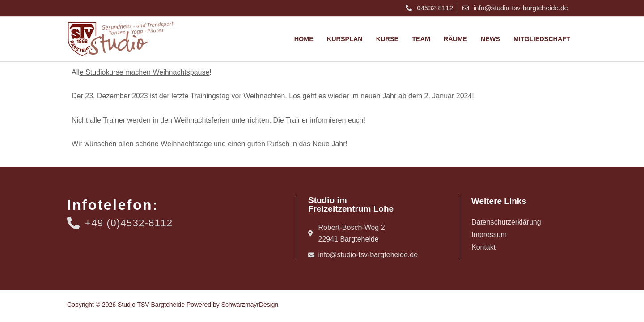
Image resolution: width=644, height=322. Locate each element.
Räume (455, 39)
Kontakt (483, 247)
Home (304, 39)
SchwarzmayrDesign (250, 305)
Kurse (387, 39)
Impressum (489, 235)
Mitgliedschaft (542, 39)
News (490, 39)
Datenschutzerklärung (506, 222)
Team (421, 39)
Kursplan (345, 39)
